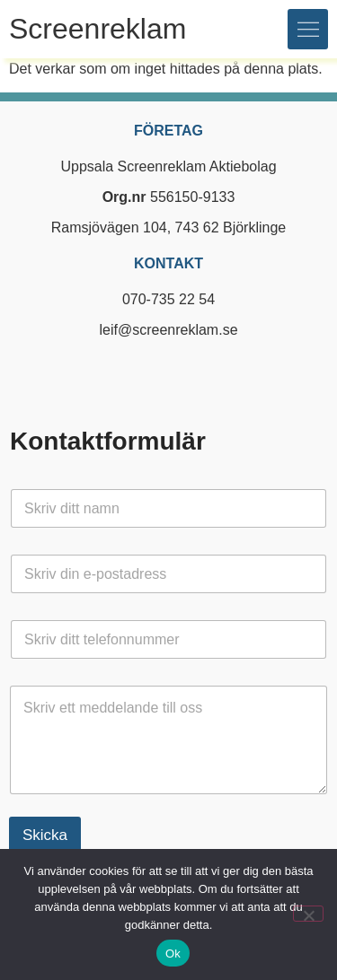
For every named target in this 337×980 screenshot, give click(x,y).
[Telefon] (168, 639)
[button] (308, 29)
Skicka (45, 835)
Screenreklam (98, 29)
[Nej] (308, 914)
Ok (173, 954)
